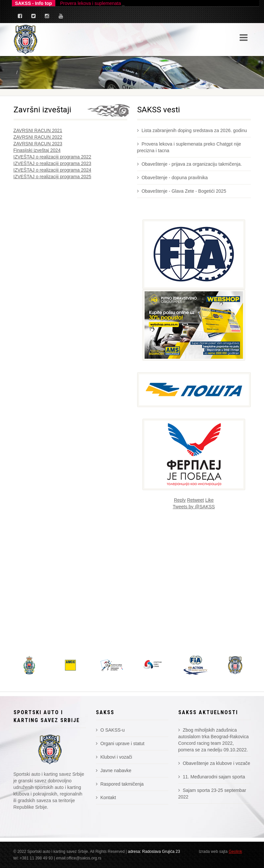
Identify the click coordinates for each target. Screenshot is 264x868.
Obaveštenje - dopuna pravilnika (173, 178)
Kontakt (106, 798)
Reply (180, 500)
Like (210, 500)
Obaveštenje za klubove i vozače (214, 763)
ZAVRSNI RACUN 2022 (38, 137)
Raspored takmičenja (120, 784)
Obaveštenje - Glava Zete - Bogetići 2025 (182, 191)
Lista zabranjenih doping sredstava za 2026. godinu (192, 130)
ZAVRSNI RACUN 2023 (38, 144)
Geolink (235, 852)
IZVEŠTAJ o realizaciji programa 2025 (52, 177)
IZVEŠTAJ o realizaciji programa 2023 (52, 163)
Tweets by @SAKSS (194, 507)
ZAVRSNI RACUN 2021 (38, 130)
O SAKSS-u (110, 730)
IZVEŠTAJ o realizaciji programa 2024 (52, 170)
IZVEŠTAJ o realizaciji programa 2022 (52, 157)
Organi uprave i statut (120, 743)
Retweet (195, 500)
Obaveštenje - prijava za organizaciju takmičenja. (190, 164)
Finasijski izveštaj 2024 (37, 150)
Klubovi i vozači (114, 757)
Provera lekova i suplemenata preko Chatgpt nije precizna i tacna (189, 147)
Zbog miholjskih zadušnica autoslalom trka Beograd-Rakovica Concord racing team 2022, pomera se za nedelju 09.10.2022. (214, 740)
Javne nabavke (114, 770)
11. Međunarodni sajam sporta (212, 777)
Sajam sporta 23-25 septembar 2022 (212, 794)
